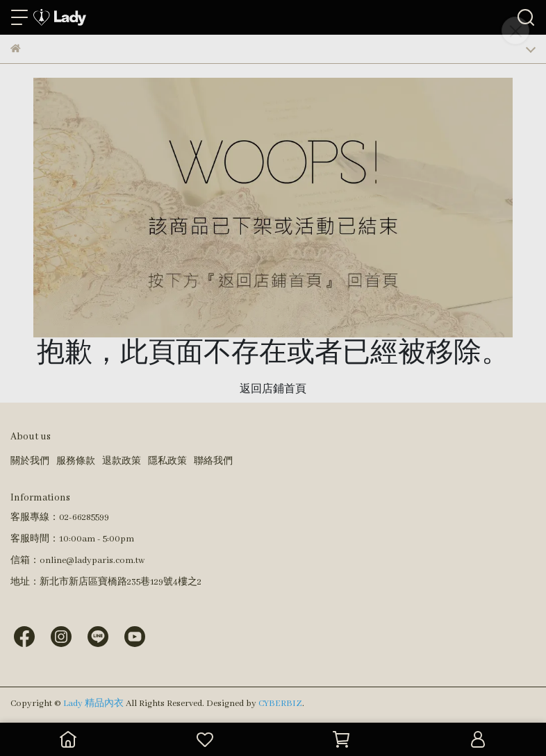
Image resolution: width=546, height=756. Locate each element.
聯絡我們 (213, 461)
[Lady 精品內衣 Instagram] (61, 636)
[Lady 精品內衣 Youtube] (135, 636)
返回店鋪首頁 (273, 389)
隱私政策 (167, 461)
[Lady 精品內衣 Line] (98, 636)
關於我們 (30, 461)
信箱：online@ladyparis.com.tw (77, 561)
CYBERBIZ (280, 704)
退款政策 (122, 461)
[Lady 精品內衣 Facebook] (24, 636)
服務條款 (76, 461)
